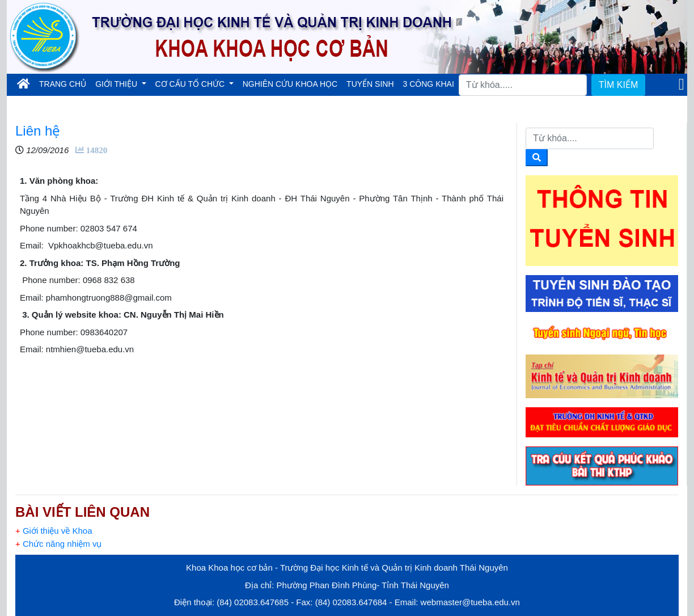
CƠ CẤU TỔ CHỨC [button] (191, 84)
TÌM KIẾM (618, 85)
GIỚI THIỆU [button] (117, 84)
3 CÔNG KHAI (429, 84)
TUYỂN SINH (370, 84)
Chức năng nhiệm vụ (59, 544)
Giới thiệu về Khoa (54, 531)
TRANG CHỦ (65, 83)
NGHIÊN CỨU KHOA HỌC (290, 84)
